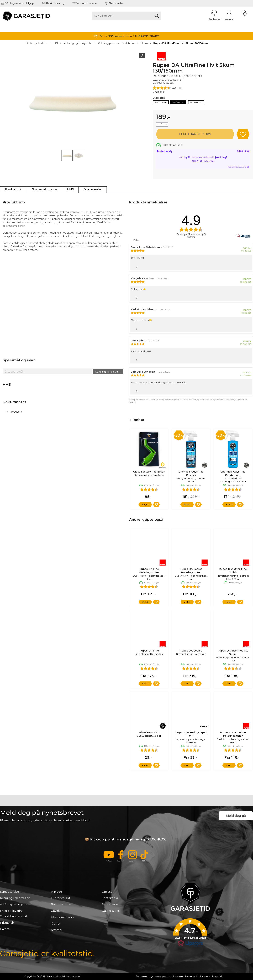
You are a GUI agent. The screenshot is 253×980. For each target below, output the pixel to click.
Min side (56, 892)
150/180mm (196, 102)
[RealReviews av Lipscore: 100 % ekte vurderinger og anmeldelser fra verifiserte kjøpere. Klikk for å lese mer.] (244, 236)
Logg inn (229, 13)
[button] (190, 934)
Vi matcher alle (87, 3)
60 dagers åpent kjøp (19, 3)
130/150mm (178, 102)
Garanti (5, 929)
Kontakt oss (110, 898)
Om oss (107, 892)
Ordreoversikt (61, 898)
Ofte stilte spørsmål (13, 916)
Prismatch (7, 923)
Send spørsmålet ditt (108, 372)
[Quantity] (162, 125)
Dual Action (128, 43)
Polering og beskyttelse (78, 43)
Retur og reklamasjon (15, 898)
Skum (144, 43)
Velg (145, 602)
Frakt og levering (12, 911)
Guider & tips (111, 911)
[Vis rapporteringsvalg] (248, 266)
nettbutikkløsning (174, 977)
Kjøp (195, 134)
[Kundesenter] (214, 13)
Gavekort (57, 911)
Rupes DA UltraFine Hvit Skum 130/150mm (181, 43)
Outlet (56, 924)
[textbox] (48, 372)
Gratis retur (117, 3)
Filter (136, 240)
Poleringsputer (107, 43)
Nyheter (57, 930)
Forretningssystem (147, 977)
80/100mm (161, 102)
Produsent (16, 412)
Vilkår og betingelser (14, 904)
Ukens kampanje (63, 917)
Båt (56, 43)
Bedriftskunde (61, 904)
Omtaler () (159, 92)
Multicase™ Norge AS (209, 977)
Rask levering (55, 3)
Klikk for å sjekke (203, 161)
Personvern (110, 904)
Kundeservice (9, 892)
